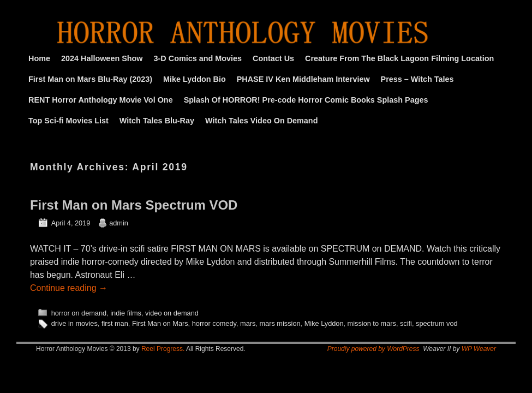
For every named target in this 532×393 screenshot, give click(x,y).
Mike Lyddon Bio (195, 79)
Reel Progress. (163, 349)
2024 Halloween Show (102, 58)
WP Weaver (479, 349)
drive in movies (74, 323)
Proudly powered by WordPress (373, 349)
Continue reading (69, 288)
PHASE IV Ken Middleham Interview (303, 79)
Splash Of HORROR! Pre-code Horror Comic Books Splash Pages (306, 100)
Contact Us (273, 58)
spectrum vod (437, 323)
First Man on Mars (160, 323)
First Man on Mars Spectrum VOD (134, 205)
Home (39, 58)
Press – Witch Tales (417, 79)
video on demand (172, 313)
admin (119, 223)
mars (248, 323)
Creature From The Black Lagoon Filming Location (399, 58)
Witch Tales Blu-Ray (157, 121)
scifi (406, 323)
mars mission (280, 323)
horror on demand (79, 313)
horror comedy (214, 323)
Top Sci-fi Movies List (68, 121)
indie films (126, 313)
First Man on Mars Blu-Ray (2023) (90, 79)
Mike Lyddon (324, 323)
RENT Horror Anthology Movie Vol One (101, 100)
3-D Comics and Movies (198, 58)
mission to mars (372, 323)
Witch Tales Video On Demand (261, 121)
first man (115, 323)
